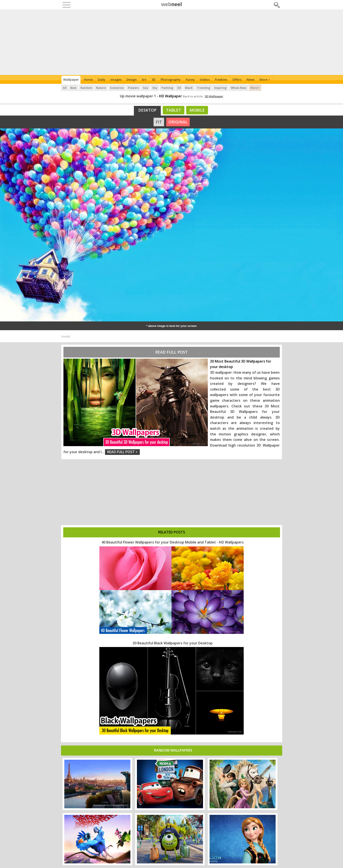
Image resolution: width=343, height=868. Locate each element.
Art (145, 80)
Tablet (174, 110)
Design (132, 80)
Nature (101, 88)
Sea (146, 88)
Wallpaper (71, 80)
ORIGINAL (178, 122)
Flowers (134, 88)
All (65, 88)
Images (116, 80)
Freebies (222, 80)
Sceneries (117, 88)
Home (88, 80)
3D (154, 80)
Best (74, 88)
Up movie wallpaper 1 (138, 96)
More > (266, 80)
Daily (102, 80)
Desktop (147, 110)
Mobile (197, 110)
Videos (205, 80)
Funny (191, 80)
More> (255, 88)
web (172, 4)
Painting (168, 88)
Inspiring (221, 88)
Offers (238, 80)
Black (189, 88)
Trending (204, 88)
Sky (155, 88)
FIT (159, 122)
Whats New (239, 88)
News (251, 80)
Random (87, 88)
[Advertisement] (172, 42)
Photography (171, 80)
